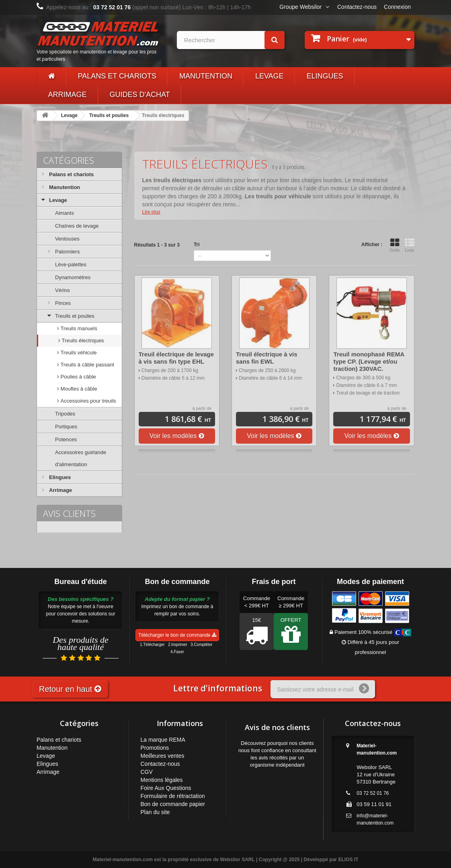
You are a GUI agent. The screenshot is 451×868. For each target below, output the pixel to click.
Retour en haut (70, 689)
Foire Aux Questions (166, 788)
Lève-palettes (71, 264)
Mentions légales (162, 780)
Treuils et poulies (109, 115)
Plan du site (155, 812)
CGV (147, 772)
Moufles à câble (78, 389)
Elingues (325, 76)
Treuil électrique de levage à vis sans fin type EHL (176, 358)
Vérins (63, 290)
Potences (66, 439)
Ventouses (67, 239)
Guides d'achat (140, 95)
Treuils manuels (78, 328)
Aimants (65, 213)
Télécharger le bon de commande (177, 635)
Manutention (206, 76)
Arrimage (68, 95)
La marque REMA (163, 740)
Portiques (66, 427)
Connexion (397, 7)
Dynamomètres (73, 277)
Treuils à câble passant (87, 365)
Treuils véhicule (78, 353)
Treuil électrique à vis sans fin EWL (267, 358)
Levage (270, 76)
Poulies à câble (78, 377)
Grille (395, 245)
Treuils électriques (82, 340)
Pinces (63, 303)
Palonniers (67, 252)
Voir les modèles (177, 436)
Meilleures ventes (163, 756)
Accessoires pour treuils (88, 401)
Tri (197, 245)
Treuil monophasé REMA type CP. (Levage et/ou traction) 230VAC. (369, 361)
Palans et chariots (117, 76)
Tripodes (65, 414)
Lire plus (151, 212)
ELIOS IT (348, 860)
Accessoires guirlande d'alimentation (81, 458)
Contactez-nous (357, 7)
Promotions (155, 748)
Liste (410, 245)
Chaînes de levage (77, 226)
